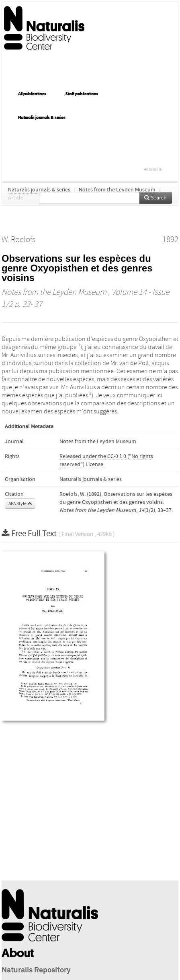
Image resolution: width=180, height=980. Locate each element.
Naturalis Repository (36, 970)
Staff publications (82, 94)
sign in (153, 169)
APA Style (20, 503)
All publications (32, 94)
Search (155, 198)
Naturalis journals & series (42, 117)
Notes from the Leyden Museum (117, 190)
